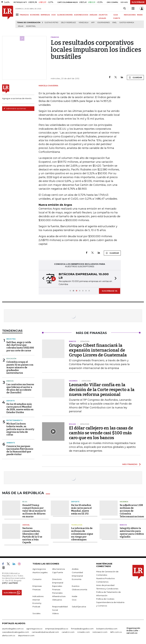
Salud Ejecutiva (79, 606)
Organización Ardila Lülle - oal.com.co (133, 630)
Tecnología (77, 524)
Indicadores (38, 596)
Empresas (37, 585)
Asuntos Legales (40, 572)
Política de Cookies (105, 598)
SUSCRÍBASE (138, 2)
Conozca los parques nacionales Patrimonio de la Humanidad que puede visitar (20, 450)
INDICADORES (130, 15)
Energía (10, 381)
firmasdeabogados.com (82, 628)
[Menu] (18, 15)
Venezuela (84, 23)
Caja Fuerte (58, 572)
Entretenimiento (14, 420)
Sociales (36, 613)
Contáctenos (102, 581)
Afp (93, 23)
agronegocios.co (34, 628)
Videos (55, 613)
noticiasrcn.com (100, 631)
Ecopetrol (31, 26)
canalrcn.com (68, 631)
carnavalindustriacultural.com (45, 631)
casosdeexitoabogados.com (16, 631)
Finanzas (36, 589)
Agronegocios (39, 568)
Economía (77, 579)
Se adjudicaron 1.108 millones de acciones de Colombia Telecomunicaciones (132, 510)
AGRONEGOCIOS (81, 15)
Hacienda (124, 501)
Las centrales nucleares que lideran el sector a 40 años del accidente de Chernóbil (20, 389)
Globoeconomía (79, 589)
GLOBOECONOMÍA (65, 15)
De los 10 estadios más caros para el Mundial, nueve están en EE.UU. (81, 509)
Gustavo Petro (51, 23)
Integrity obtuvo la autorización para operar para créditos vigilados (132, 532)
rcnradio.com (83, 631)
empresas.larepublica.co (57, 628)
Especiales (57, 585)
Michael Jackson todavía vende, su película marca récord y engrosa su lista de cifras (20, 429)
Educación (11, 359)
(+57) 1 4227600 (10, 582)
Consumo (37, 579)
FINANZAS (24, 15)
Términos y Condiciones (107, 588)
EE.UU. (25, 501)
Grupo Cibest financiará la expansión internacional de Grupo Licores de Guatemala (98, 350)
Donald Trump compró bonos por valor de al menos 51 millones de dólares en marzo (34, 510)
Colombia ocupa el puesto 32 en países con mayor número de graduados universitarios (20, 367)
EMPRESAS (45, 15)
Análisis (75, 568)
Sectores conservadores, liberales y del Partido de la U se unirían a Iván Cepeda (32, 535)
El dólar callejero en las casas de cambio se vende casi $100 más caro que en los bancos (101, 433)
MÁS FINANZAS (130, 464)
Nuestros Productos (105, 578)
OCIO (54, 15)
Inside (75, 596)
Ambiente (11, 443)
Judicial (26, 524)
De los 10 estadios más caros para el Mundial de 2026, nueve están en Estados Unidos (20, 408)
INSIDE (140, 15)
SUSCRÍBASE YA (110, 291)
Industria (11, 339)
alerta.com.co (9, 635)
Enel (115, 23)
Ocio (74, 599)
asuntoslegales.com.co (13, 628)
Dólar (21, 26)
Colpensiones (104, 23)
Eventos (76, 585)
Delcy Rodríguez (68, 23)
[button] (42, 279)
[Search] (125, 9)
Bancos (123, 524)
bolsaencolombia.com (107, 628)
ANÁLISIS (93, 15)
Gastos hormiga (127, 23)
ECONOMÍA (35, 15)
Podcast (36, 606)
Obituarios (57, 599)
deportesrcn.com (26, 635)
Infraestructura (59, 596)
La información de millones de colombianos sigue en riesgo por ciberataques (82, 533)
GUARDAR (135, 77)
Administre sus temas (15, 108)
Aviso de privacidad (105, 584)
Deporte (11, 401)
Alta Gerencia (58, 568)
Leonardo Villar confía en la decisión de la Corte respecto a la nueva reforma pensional (102, 390)
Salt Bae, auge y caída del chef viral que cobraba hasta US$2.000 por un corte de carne (20, 346)
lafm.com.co (116, 631)
